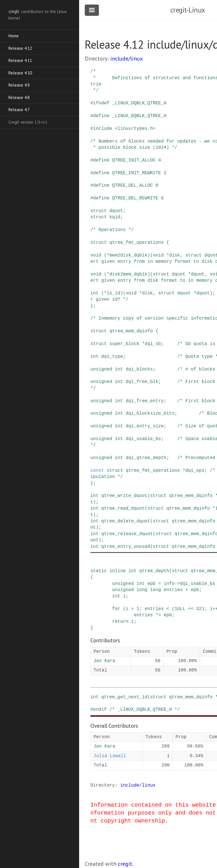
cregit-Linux (188, 10)
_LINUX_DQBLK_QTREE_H (139, 103)
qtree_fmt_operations (136, 243)
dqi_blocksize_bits (150, 413)
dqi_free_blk (142, 382)
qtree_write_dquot (124, 496)
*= (158, 615)
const (97, 471)
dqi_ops (195, 471)
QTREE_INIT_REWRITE (137, 173)
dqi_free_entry (145, 401)
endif (100, 710)
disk (174, 255)
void (96, 255)
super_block (124, 344)
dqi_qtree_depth (146, 458)
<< (191, 609)
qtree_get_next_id (124, 697)
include (103, 129)
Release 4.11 (20, 60)
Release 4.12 (20, 48)
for (116, 609)
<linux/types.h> (135, 129)
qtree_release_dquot (127, 534)
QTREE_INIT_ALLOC (134, 160)
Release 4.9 (19, 85)
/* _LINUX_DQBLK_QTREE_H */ (145, 710)
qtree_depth (154, 571)
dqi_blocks (139, 369)
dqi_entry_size (145, 426)
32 (199, 609)
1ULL (180, 609)
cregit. (126, 864)
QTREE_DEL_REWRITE (135, 198)
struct (99, 211)
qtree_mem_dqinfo (131, 331)
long (142, 590)
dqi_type (112, 357)
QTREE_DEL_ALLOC (133, 186)
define (101, 116)
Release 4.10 (20, 73)
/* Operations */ (112, 230)
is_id (114, 293)
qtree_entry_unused (126, 547)
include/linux (126, 59)
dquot (116, 211)
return (120, 622)
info (169, 584)
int (95, 293)
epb (152, 584)
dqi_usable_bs (143, 439)
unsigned (101, 369)
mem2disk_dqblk (128, 255)
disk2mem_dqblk (128, 274)
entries (173, 590)
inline (118, 571)
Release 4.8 (19, 97)
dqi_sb (153, 344)
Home (14, 36)
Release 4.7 (19, 110)
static (99, 571)
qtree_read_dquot (123, 509)
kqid (115, 217)
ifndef (101, 103)
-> (177, 584)
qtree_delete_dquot (126, 521)
